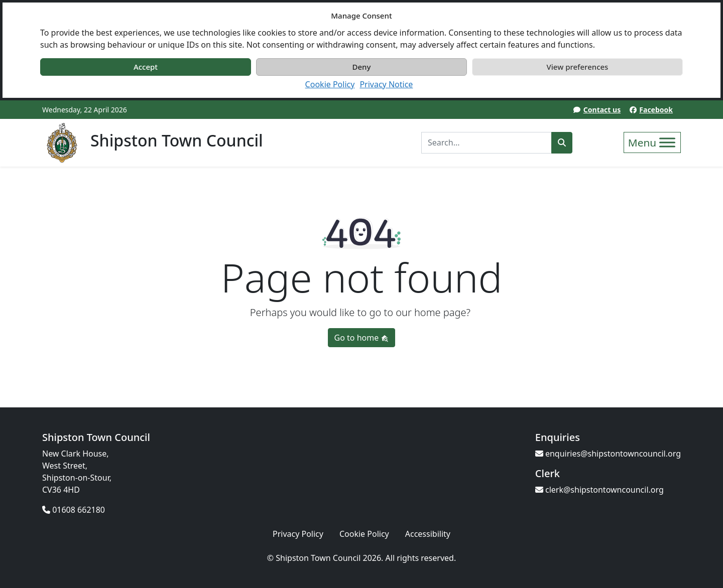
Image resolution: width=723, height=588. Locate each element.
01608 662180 (74, 510)
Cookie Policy (330, 84)
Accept (146, 67)
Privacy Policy (298, 534)
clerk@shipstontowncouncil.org (599, 490)
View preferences (578, 67)
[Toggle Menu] (667, 142)
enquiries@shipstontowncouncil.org (608, 454)
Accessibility (428, 534)
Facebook (656, 110)
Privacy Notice (386, 84)
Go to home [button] (362, 338)
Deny (362, 67)
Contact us (602, 110)
